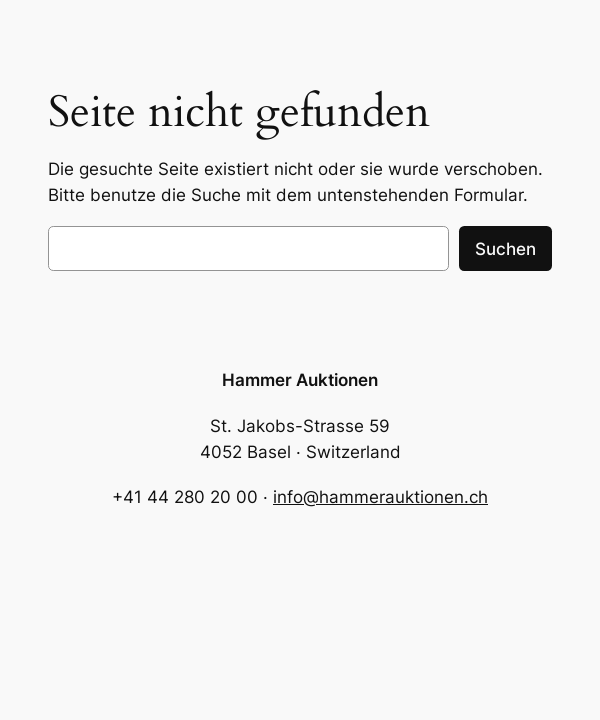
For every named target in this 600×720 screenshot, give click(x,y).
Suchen (505, 249)
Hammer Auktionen (300, 380)
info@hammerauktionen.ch (380, 497)
